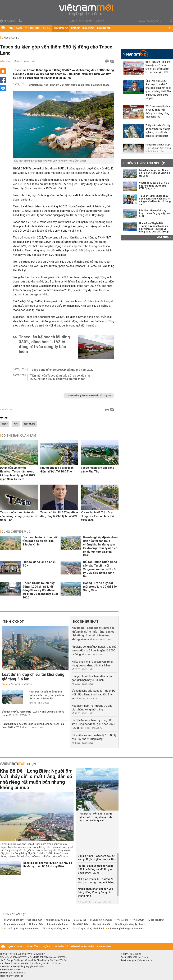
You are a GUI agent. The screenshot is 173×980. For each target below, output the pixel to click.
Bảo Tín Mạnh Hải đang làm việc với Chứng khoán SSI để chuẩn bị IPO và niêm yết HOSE (158, 67)
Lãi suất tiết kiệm (80, 924)
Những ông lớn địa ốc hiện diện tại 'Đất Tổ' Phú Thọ (57, 470)
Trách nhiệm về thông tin (12, 976)
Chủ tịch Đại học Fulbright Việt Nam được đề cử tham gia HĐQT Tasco (69, 85)
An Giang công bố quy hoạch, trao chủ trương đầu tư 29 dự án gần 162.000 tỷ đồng (94, 650)
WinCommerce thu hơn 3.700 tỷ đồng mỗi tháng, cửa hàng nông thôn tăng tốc (158, 111)
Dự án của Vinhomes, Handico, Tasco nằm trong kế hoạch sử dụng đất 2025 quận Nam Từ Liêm (17, 473)
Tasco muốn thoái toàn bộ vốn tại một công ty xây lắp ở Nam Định (18, 516)
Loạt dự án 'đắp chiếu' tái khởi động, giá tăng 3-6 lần (34, 677)
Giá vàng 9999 (35, 920)
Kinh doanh (104, 28)
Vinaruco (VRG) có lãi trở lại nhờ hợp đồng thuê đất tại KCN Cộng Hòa (155, 186)
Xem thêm (164, 237)
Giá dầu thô (80, 920)
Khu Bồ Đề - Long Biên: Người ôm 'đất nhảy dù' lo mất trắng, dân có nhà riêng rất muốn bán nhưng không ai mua (36, 779)
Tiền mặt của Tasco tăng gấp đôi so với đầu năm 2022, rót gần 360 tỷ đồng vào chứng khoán (61, 377)
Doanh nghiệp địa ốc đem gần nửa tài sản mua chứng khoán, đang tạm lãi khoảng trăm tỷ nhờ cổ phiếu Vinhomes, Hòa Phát (100, 546)
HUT (16, 424)
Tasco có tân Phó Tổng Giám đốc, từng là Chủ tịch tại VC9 (59, 514)
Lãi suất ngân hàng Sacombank (21, 928)
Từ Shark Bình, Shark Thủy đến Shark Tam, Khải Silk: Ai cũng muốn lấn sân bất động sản (155, 200)
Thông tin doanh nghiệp (145, 163)
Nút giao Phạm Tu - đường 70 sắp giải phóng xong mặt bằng (96, 881)
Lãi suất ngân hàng (57, 924)
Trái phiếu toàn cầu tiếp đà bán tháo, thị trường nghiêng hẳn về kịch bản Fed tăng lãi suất (158, 131)
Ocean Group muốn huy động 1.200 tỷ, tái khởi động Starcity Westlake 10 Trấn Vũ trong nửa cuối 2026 (40, 590)
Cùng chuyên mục (16, 532)
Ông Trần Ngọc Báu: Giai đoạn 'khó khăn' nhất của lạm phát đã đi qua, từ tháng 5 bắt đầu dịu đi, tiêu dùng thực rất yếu (158, 90)
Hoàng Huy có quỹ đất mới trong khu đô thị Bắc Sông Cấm (100, 587)
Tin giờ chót (13, 621)
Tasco (5, 424)
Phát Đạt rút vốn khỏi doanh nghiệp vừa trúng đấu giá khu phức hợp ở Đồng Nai (46, 695)
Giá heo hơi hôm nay (101, 920)
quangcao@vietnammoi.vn (140, 960)
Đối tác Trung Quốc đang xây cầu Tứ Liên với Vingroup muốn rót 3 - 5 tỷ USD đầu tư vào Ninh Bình (100, 569)
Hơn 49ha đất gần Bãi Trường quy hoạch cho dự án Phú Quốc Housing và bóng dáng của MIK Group (154, 227)
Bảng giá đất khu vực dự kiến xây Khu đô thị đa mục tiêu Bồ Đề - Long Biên (48, 865)
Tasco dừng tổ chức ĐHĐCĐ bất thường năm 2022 (62, 370)
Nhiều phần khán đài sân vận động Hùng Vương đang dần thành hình (95, 892)
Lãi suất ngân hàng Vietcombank (126, 928)
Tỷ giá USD (138, 920)
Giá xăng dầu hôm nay (58, 920)
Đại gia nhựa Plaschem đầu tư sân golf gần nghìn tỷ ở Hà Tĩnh (97, 858)
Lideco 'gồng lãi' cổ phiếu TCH (39, 564)
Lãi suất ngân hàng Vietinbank (88, 928)
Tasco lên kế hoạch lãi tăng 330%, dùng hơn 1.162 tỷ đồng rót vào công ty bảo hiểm (44, 344)
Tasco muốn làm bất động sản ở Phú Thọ (97, 470)
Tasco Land (29, 424)
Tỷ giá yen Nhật (156, 920)
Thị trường (33, 28)
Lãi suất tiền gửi (101, 924)
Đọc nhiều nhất (86, 621)
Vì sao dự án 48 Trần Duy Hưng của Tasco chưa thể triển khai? (97, 516)
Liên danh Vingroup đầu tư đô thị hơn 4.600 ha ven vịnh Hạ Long (154, 173)
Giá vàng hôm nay (14, 920)
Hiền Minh (6, 61)
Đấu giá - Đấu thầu (82, 28)
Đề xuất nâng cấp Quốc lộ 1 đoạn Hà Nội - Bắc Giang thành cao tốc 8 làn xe (94, 694)
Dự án (47, 28)
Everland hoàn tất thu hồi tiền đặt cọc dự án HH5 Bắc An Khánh (40, 541)
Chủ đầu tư (61, 28)
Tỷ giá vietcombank (15, 924)
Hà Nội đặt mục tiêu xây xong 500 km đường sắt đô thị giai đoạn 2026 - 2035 (93, 724)
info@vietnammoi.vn (16, 973)
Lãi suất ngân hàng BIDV (55, 928)
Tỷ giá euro (122, 920)
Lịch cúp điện (36, 924)
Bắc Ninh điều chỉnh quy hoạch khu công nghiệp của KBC (155, 213)
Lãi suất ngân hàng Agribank (129, 924)
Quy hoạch (15, 28)
